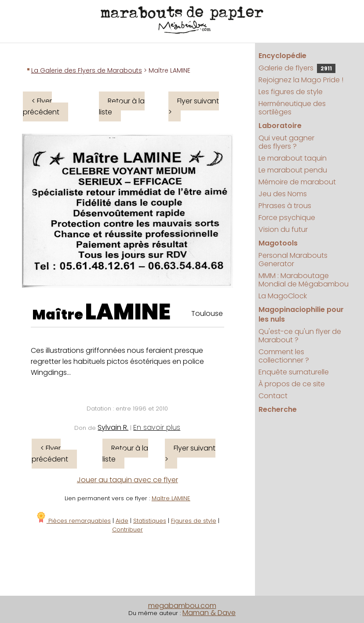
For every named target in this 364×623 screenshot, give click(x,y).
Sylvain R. (113, 427)
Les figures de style (291, 92)
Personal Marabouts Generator (293, 260)
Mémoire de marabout (297, 182)
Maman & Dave (209, 613)
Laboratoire (280, 126)
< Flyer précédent (41, 106)
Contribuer (127, 530)
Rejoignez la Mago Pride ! (301, 80)
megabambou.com (182, 606)
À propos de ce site (292, 384)
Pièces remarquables (73, 521)
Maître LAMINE (171, 498)
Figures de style (194, 521)
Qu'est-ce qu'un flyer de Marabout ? (300, 336)
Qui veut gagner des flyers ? (286, 142)
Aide (122, 521)
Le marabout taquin (293, 158)
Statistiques (150, 521)
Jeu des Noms (283, 194)
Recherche (278, 409)
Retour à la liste (122, 106)
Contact (273, 396)
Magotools (278, 243)
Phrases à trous (285, 206)
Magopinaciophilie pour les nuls (301, 314)
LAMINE (128, 312)
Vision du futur (283, 229)
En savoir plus (157, 427)
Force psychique (287, 218)
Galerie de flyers (297, 68)
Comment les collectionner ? (284, 356)
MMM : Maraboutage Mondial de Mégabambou (304, 280)
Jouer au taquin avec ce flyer (127, 480)
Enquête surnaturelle (294, 372)
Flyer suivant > (194, 106)
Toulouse (207, 313)
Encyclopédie (282, 56)
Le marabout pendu (293, 170)
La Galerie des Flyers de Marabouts (87, 70)
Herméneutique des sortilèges (292, 108)
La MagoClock (283, 296)
